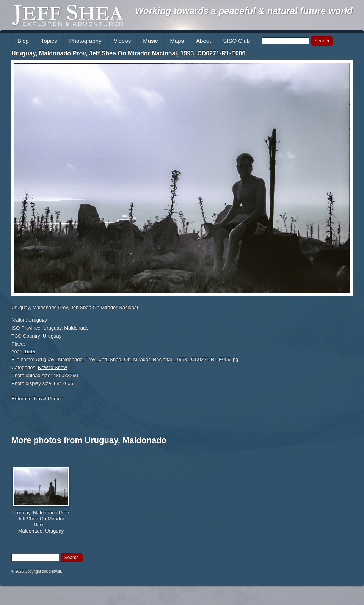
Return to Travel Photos (37, 398)
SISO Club (236, 41)
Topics (49, 41)
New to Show (53, 367)
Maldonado (30, 531)
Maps (177, 41)
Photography (86, 41)
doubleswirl (52, 571)
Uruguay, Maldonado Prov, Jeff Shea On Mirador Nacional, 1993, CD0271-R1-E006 (128, 53)
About (203, 41)
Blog (23, 41)
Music (150, 41)
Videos (122, 41)
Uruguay (38, 320)
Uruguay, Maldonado (66, 328)
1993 (30, 351)
